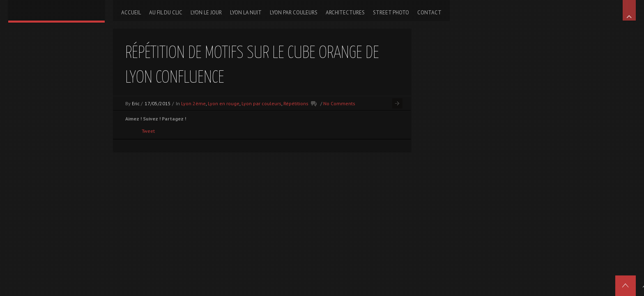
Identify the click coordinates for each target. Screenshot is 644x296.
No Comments (339, 103)
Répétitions (296, 103)
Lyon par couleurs (261, 103)
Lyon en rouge (224, 103)
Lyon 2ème (193, 103)
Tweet (148, 131)
